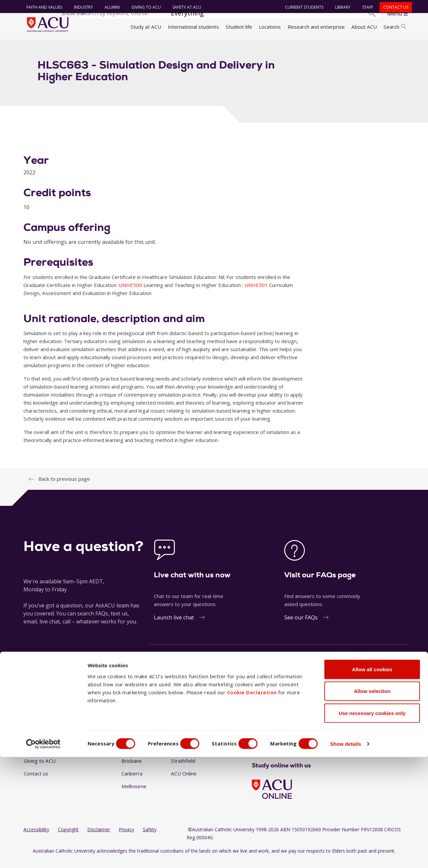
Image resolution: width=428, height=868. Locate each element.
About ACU (364, 27)
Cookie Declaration (252, 803)
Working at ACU (42, 756)
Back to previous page (64, 486)
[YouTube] (287, 744)
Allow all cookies (372, 780)
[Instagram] (265, 744)
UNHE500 (131, 292)
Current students (302, 7)
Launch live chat (174, 625)
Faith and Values (43, 7)
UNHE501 (257, 292)
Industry (82, 7)
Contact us (394, 7)
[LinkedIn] (276, 744)
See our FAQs (301, 625)
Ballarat (130, 743)
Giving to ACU (144, 7)
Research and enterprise (316, 27)
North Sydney (187, 743)
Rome (178, 756)
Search (395, 27)
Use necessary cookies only (372, 824)
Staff (366, 7)
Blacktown (133, 756)
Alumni (111, 7)
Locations (270, 27)
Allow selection (372, 802)
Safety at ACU (185, 7)
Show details (359, 855)
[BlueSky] (308, 744)
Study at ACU (146, 27)
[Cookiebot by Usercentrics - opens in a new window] (43, 855)
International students (193, 27)
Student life (239, 27)
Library (341, 7)
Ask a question (174, 672)
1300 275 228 (354, 672)
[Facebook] (254, 744)
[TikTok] (298, 744)
